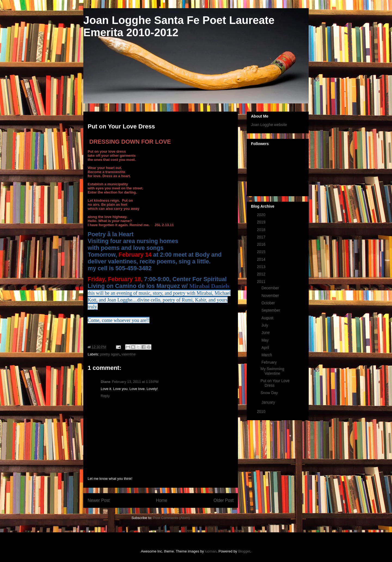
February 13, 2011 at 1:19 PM (135, 382)
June (266, 333)
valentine (128, 354)
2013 (262, 267)
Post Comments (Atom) (171, 518)
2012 (262, 274)
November (271, 296)
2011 (262, 282)
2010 (262, 411)
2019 (262, 222)
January (269, 402)
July (265, 325)
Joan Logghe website (269, 125)
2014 (262, 259)
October (269, 303)
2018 (262, 230)
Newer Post (99, 500)
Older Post (223, 500)
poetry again (110, 354)
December (271, 288)
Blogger (244, 551)
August (268, 318)
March (267, 355)
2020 (262, 215)
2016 (262, 244)
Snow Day (269, 393)
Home (162, 500)
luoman (211, 551)
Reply (105, 396)
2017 (262, 237)
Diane (105, 382)
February (269, 362)
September (271, 310)
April (266, 348)
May (265, 340)
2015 (262, 252)
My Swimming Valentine (272, 371)
